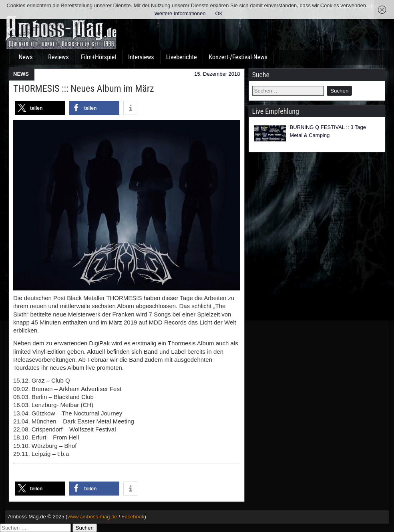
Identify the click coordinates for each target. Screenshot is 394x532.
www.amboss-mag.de (92, 517)
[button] (40, 108)
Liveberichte (182, 57)
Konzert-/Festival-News (238, 57)
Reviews (58, 57)
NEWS (21, 74)
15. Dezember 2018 (217, 74)
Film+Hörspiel (98, 57)
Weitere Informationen (180, 13)
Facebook (133, 517)
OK (219, 13)
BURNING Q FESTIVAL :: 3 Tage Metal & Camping (328, 131)
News (25, 57)
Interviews (141, 57)
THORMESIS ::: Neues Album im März (84, 89)
